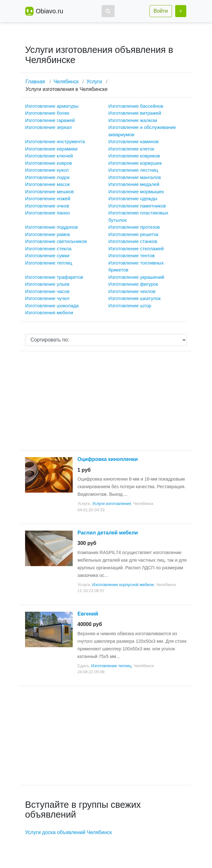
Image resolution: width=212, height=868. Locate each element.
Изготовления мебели (49, 313)
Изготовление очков (47, 206)
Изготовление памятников (137, 206)
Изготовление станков (133, 241)
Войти (161, 11)
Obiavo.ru (49, 11)
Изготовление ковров (48, 163)
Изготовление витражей (135, 113)
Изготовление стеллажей (136, 249)
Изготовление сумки (47, 255)
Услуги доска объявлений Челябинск (68, 832)
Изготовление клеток (132, 149)
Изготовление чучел (47, 298)
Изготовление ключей (49, 156)
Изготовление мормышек (136, 191)
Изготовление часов (47, 291)
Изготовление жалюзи (133, 120)
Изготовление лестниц (133, 170)
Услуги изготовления (111, 504)
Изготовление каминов (134, 141)
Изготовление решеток (134, 234)
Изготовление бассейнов (136, 106)
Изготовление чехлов (132, 291)
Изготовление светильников (56, 241)
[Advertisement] (106, 401)
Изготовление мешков (49, 191)
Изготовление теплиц (49, 263)
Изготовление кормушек (135, 163)
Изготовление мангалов (135, 177)
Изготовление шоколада (52, 306)
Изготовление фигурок (133, 284)
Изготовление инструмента (55, 141)
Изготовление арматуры (52, 106)
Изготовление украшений (136, 277)
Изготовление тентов (132, 255)
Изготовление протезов (134, 227)
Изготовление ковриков (134, 156)
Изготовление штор (130, 306)
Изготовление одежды (133, 198)
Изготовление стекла (48, 249)
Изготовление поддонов (51, 227)
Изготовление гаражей (50, 120)
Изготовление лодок (47, 177)
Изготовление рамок (48, 234)
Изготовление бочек (47, 113)
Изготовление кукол (47, 170)
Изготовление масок (47, 184)
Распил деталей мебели (108, 533)
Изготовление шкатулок (135, 298)
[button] (108, 11)
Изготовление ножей (48, 198)
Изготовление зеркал (48, 127)
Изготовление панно (47, 213)
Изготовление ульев (47, 284)
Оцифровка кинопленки (108, 459)
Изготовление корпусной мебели (123, 585)
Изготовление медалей (134, 184)
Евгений (88, 614)
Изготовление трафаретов (54, 277)
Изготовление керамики (51, 149)
